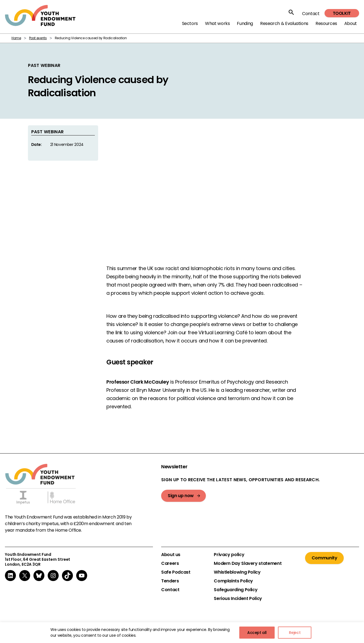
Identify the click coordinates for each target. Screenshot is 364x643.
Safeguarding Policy (236, 590)
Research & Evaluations (284, 23)
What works (217, 23)
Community (325, 558)
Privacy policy (229, 555)
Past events (38, 38)
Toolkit (342, 13)
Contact (311, 14)
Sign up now (181, 496)
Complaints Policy (233, 581)
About (351, 23)
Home (16, 38)
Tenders (170, 581)
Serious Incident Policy (238, 599)
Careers (170, 563)
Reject (295, 633)
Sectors (190, 23)
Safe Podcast (176, 572)
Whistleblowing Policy (237, 572)
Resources (326, 23)
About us (171, 555)
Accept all (257, 633)
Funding (245, 23)
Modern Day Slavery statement (248, 563)
